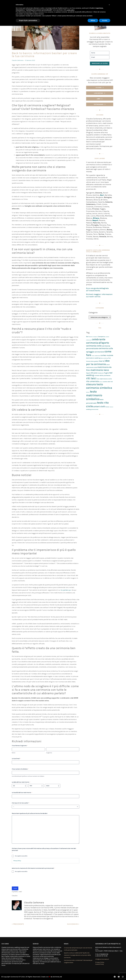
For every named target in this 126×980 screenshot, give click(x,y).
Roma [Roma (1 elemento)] (101, 382)
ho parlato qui (66, 590)
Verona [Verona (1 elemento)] (111, 407)
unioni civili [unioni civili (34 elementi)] (99, 406)
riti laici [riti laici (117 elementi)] (91, 378)
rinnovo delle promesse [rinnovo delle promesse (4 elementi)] (102, 375)
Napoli (95, 220)
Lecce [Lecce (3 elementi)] (108, 365)
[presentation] (27, 880)
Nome (14, 753)
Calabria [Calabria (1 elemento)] (95, 337)
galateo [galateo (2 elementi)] (96, 361)
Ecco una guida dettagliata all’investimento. (97, 289)
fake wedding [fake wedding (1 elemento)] (104, 358)
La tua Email (16, 759)
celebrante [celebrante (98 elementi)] (99, 339)
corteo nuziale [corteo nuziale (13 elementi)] (107, 355)
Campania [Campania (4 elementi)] (101, 337)
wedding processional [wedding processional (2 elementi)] (92, 409)
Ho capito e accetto (21, 856)
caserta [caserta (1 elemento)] (107, 337)
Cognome (49, 753)
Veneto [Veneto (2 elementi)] (107, 407)
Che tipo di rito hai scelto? (21, 803)
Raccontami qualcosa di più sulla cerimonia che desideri (30, 813)
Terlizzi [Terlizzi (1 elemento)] (88, 392)
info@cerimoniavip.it (102, 959)
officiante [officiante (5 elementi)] (94, 373)
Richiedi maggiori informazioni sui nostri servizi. (99, 295)
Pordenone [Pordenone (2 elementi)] (101, 373)
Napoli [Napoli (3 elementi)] (88, 373)
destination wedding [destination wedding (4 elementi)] (93, 358)
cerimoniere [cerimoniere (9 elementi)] (99, 352)
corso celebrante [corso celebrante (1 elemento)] (96, 356)
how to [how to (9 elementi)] (102, 361)
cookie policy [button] (70, 10)
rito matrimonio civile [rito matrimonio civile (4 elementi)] (104, 379)
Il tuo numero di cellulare (20, 769)
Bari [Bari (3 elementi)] (87, 337)
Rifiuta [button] (93, 20)
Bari (102, 195)
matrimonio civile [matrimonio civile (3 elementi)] (92, 367)
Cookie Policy (100, 964)
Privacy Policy (17, 861)
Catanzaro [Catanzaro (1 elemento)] (89, 340)
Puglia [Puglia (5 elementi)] (106, 373)
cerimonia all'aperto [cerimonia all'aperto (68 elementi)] (98, 343)
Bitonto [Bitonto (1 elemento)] (91, 337)
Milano (96, 218)
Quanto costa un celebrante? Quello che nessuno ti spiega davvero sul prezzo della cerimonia (77, 955)
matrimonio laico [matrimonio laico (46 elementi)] (100, 370)
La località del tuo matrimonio (22, 793)
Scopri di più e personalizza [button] (28, 20)
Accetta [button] (105, 20)
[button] (109, 5)
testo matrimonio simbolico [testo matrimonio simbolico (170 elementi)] (94, 395)
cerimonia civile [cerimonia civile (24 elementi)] (94, 346)
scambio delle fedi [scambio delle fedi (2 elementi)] (108, 382)
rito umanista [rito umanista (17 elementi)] (92, 381)
